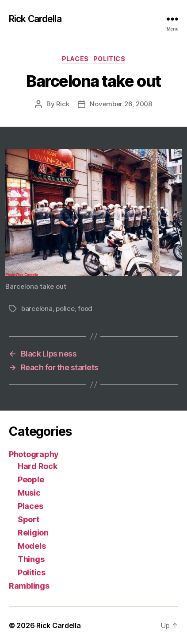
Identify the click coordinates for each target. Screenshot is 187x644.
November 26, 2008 (121, 104)
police (65, 308)
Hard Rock (38, 466)
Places (75, 59)
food (85, 308)
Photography (34, 454)
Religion (33, 533)
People (31, 479)
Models (32, 546)
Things (31, 559)
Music (29, 493)
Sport (29, 519)
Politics (109, 59)
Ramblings (29, 586)
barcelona (37, 308)
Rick (63, 104)
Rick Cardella (35, 19)
